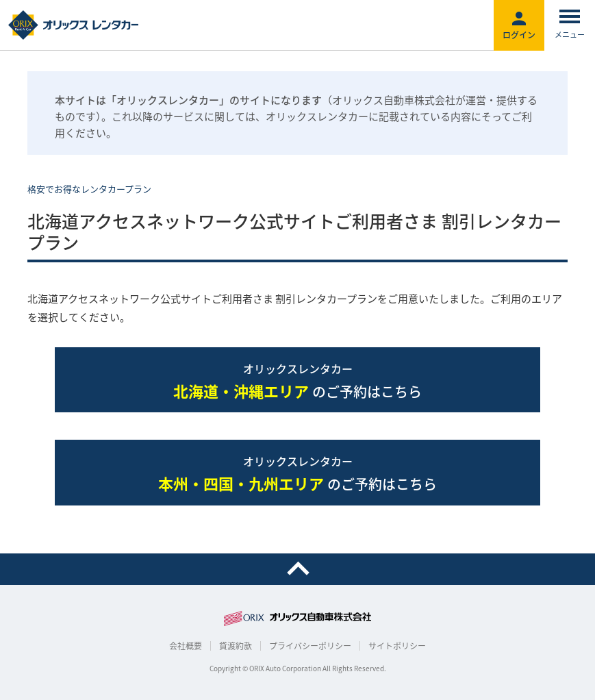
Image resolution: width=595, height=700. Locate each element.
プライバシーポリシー (310, 646)
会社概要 (186, 646)
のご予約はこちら (297, 381)
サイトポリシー (397, 646)
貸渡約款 (236, 646)
